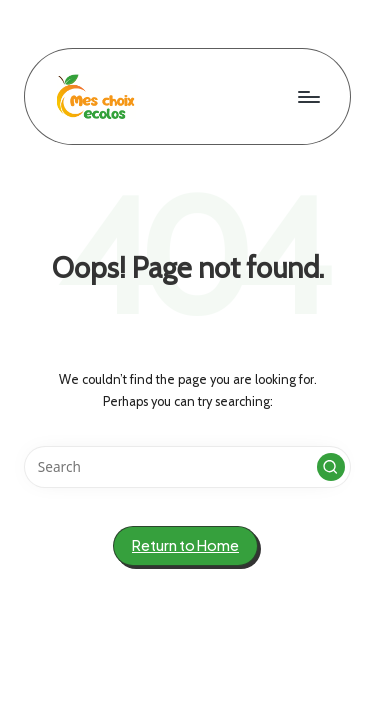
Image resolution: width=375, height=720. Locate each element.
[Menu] (308, 96)
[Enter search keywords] (187, 467)
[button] (331, 467)
